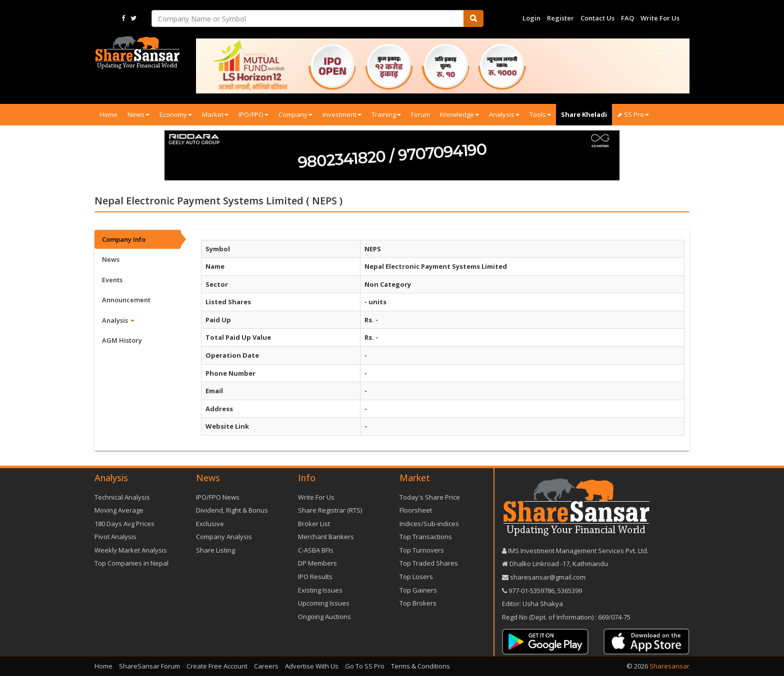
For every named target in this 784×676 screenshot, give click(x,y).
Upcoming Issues (324, 603)
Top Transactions (426, 537)
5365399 (569, 591)
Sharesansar (669, 666)
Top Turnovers (422, 550)
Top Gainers (418, 590)
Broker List (314, 524)
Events (112, 280)
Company (295, 114)
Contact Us (597, 18)
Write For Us (660, 18)
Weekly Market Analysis (131, 550)
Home (108, 114)
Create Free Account (217, 666)
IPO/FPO (253, 114)
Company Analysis (224, 537)
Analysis (504, 114)
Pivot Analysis (115, 537)
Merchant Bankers (326, 537)
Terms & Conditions (420, 666)
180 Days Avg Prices (124, 524)
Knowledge (459, 114)
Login (531, 18)
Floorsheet (416, 510)
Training (386, 114)
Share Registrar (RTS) (330, 510)
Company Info (124, 239)
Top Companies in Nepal (131, 563)
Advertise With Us (312, 666)
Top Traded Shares (429, 563)
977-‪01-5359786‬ (531, 591)
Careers (266, 666)
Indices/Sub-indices (429, 524)
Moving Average (119, 510)
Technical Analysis (122, 497)
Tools (540, 114)
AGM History (122, 340)
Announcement (126, 300)
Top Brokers (418, 603)
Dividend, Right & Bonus (232, 510)
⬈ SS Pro (633, 114)
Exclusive (210, 524)
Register (560, 18)
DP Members (317, 563)
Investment (342, 114)
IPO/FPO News (218, 497)
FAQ (627, 18)
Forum (420, 114)
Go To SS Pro (365, 666)
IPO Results (315, 577)
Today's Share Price (430, 497)
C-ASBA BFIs (316, 550)
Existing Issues (320, 590)
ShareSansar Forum (149, 666)
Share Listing (215, 550)
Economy (176, 114)
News (138, 114)
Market (215, 114)
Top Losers (416, 577)
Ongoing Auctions (324, 617)
